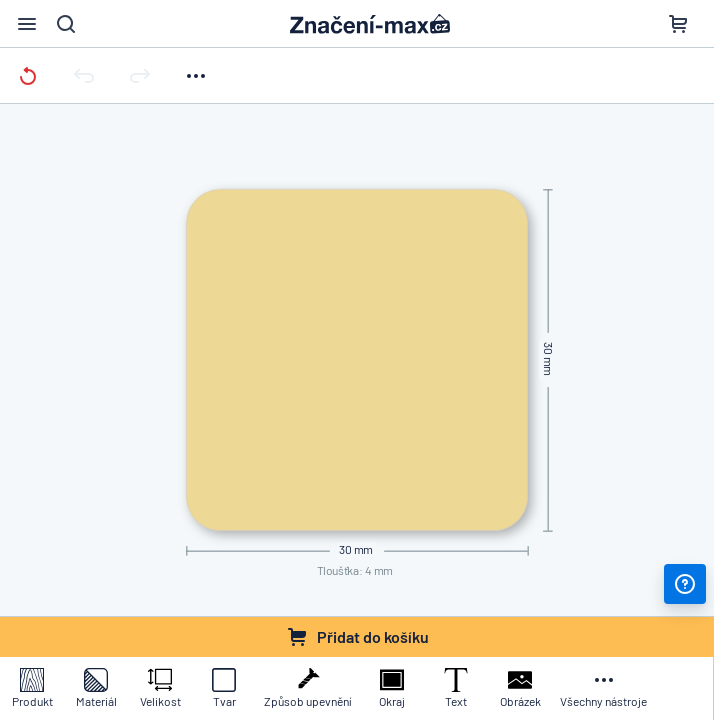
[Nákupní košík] (678, 24)
